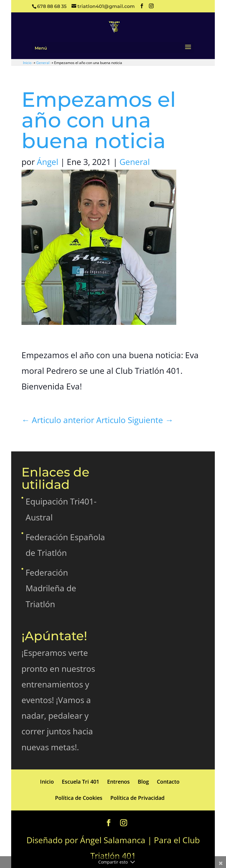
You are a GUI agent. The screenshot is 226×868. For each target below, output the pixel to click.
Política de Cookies (79, 798)
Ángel (48, 162)
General (43, 63)
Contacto (168, 782)
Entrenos (118, 782)
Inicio (27, 63)
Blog (143, 782)
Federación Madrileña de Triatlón (51, 588)
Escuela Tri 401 (80, 782)
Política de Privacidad (137, 798)
